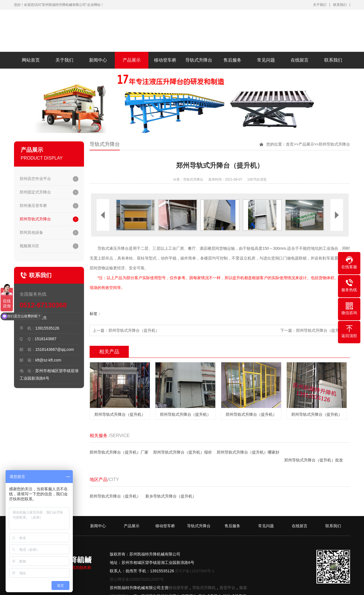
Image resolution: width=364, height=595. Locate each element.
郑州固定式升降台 (35, 192)
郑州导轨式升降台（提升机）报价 (183, 452)
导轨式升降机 (204, 588)
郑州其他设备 (31, 232)
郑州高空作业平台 (35, 179)
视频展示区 (29, 246)
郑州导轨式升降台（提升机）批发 (314, 460)
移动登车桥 (165, 60)
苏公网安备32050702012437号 (137, 579)
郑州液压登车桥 (33, 206)
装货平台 (227, 588)
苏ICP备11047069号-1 (195, 571)
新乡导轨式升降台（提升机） (171, 496)
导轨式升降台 (199, 60)
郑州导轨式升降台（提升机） (134, 330)
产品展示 (132, 60)
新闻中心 (98, 60)
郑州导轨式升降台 (35, 219)
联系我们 (340, 5)
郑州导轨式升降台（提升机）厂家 (119, 452)
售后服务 (232, 60)
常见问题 (266, 60)
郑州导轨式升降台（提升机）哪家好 (248, 452)
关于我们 (320, 5)
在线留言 (300, 60)
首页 (290, 144)
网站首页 (31, 60)
